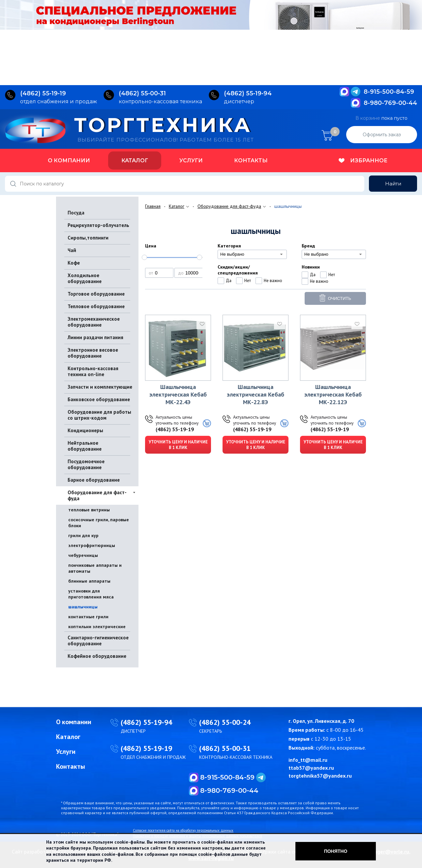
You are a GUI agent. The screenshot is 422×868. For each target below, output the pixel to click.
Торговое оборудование (96, 294)
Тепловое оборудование (96, 306)
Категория (229, 246)
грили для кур (83, 535)
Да (229, 281)
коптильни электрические (97, 627)
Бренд (308, 246)
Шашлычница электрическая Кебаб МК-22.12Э (333, 394)
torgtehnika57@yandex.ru (320, 776)
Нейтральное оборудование (85, 446)
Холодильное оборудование (85, 278)
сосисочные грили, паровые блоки (99, 523)
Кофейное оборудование (97, 656)
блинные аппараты (89, 581)
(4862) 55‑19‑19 (43, 93)
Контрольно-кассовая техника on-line (93, 371)
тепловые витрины (89, 510)
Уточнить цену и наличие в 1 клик (178, 445)
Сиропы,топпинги (88, 238)
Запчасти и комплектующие (100, 387)
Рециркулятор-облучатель (98, 225)
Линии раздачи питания (95, 337)
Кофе (74, 263)
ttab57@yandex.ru (311, 768)
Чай (72, 250)
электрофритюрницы (92, 545)
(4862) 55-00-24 (225, 722)
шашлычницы (83, 607)
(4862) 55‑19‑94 (248, 93)
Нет (248, 281)
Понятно (336, 851)
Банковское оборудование (99, 399)
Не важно (273, 281)
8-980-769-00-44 (390, 103)
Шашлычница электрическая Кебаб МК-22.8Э (256, 394)
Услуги (191, 161)
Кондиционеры (85, 430)
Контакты (251, 161)
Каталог (135, 161)
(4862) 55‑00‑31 (142, 93)
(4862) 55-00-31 (225, 748)
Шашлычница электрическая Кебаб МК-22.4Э (178, 394)
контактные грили (88, 617)
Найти (393, 184)
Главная (153, 206)
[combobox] (252, 254)
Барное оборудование (94, 480)
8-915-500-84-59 (389, 92)
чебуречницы (83, 555)
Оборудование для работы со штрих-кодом (99, 415)
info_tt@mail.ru (308, 760)
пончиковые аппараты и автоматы (95, 568)
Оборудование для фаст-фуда (97, 495)
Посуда (76, 213)
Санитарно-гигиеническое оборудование (98, 641)
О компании (69, 161)
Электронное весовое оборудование (93, 353)
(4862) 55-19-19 (175, 429)
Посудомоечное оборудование (86, 464)
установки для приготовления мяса (91, 594)
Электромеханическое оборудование (94, 322)
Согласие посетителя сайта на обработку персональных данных (183, 830)
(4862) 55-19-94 (146, 722)
